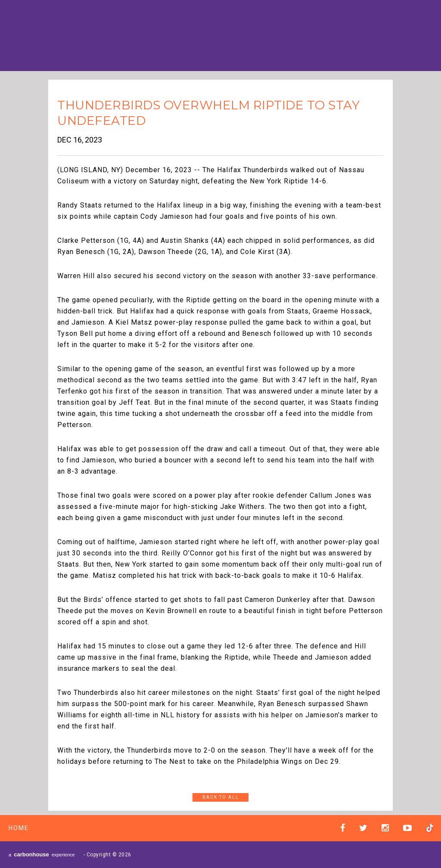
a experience (42, 854)
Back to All (221, 797)
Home (19, 828)
